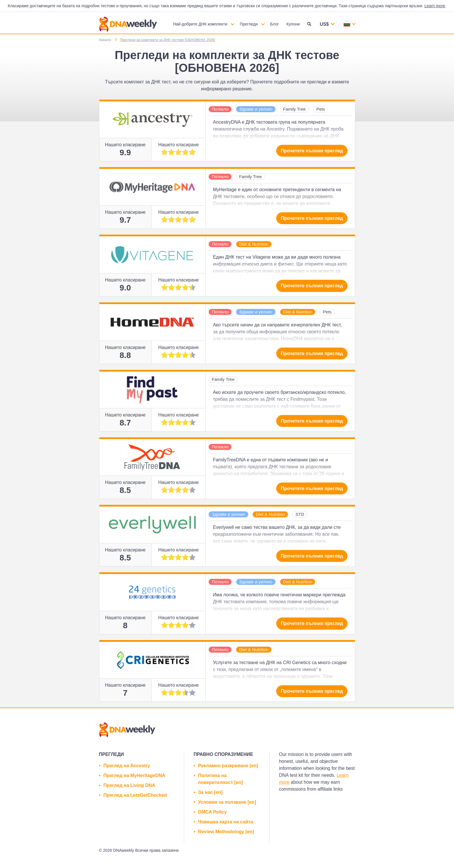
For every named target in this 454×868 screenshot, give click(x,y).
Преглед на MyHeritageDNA (134, 775)
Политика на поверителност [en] (220, 779)
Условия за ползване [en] (227, 802)
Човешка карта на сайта (225, 822)
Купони (293, 24)
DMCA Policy (212, 812)
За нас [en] (210, 792)
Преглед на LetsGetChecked (135, 795)
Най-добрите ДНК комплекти (200, 24)
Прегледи (249, 24)
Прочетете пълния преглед (312, 151)
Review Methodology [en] (226, 832)
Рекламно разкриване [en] (228, 766)
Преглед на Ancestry (127, 766)
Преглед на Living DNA (129, 785)
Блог (274, 24)
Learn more (435, 6)
